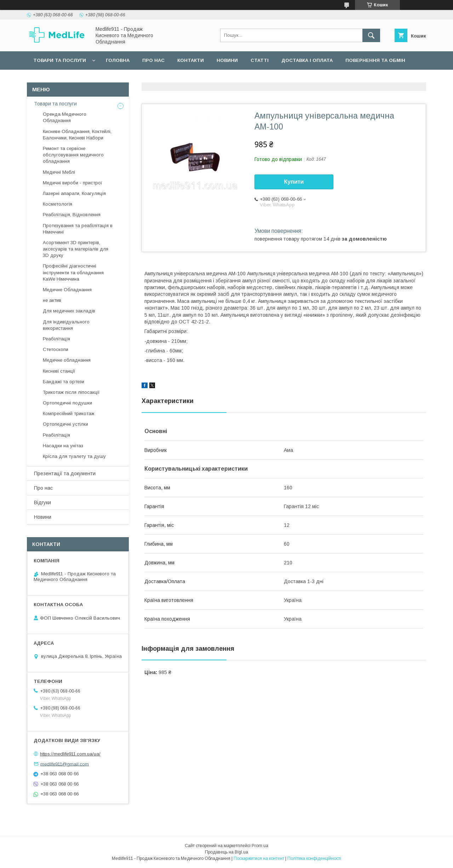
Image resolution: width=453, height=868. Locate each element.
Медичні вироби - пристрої (73, 183)
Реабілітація (56, 339)
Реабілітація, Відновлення (72, 215)
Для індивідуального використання (66, 325)
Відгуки (42, 502)
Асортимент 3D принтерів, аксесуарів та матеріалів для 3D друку (76, 249)
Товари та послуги (60, 60)
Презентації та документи (65, 473)
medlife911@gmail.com (65, 764)
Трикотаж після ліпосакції (71, 392)
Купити (294, 182)
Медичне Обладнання (67, 290)
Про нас (153, 60)
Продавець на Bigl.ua (226, 852)
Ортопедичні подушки (67, 403)
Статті (260, 60)
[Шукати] (371, 35)
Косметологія (58, 204)
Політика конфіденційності (314, 858)
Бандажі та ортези (64, 382)
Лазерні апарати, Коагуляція (74, 193)
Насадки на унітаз (63, 446)
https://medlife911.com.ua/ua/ (70, 754)
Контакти (191, 60)
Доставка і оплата (307, 60)
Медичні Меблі (59, 172)
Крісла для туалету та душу (74, 456)
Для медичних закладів (69, 311)
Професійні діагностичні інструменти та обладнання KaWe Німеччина (73, 272)
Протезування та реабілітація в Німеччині (78, 229)
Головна (118, 60)
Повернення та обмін (375, 60)
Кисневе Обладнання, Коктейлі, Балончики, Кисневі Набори (77, 135)
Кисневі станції (59, 371)
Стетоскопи (56, 349)
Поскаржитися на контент (259, 858)
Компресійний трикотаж (69, 413)
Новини (227, 60)
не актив (52, 300)
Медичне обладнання (67, 360)
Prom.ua (260, 846)
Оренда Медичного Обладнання (65, 117)
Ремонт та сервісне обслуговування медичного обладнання (73, 155)
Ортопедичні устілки (65, 424)
